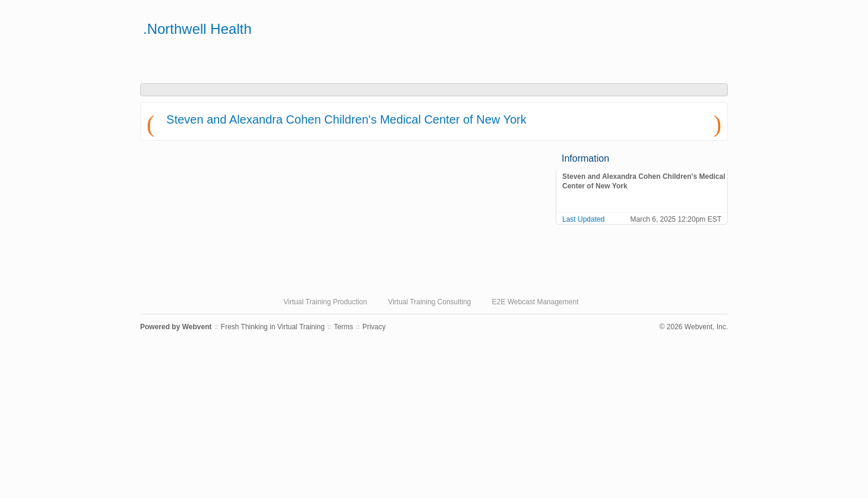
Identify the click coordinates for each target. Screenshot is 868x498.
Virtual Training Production (326, 302)
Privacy (374, 327)
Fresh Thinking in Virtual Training (273, 327)
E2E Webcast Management (536, 302)
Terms (343, 327)
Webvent (197, 327)
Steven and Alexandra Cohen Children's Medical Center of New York (346, 119)
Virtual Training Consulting (429, 302)
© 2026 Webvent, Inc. (694, 327)
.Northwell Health (197, 29)
